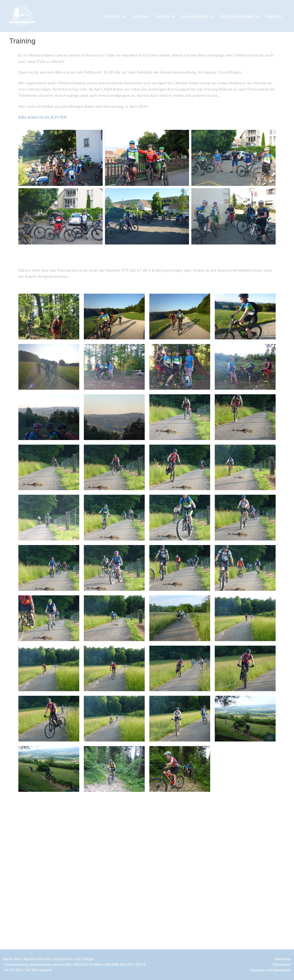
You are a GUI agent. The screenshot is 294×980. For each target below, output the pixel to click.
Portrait (115, 16)
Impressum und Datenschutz (270, 970)
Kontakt (274, 16)
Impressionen (198, 16)
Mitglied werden (240, 16)
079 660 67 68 (19, 970)
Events (166, 16)
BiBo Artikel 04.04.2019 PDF (43, 117)
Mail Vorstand (42, 970)
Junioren (141, 16)
